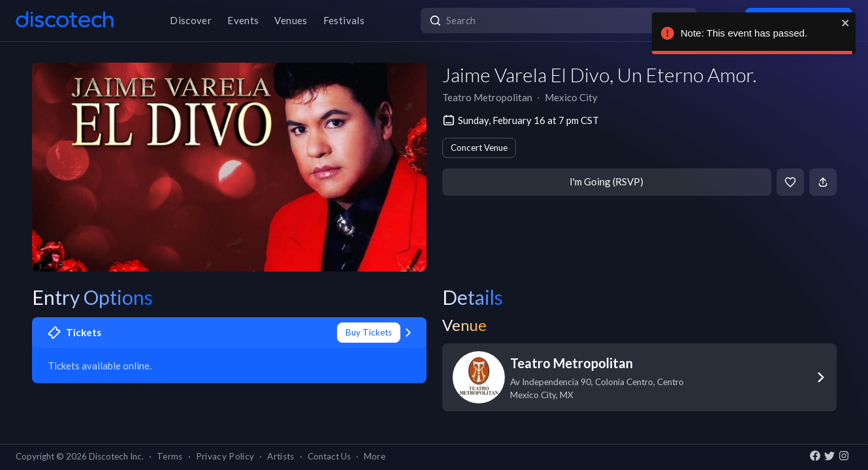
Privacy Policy (225, 456)
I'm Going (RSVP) (606, 181)
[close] (844, 23)
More (375, 456)
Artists (281, 456)
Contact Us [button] (329, 456)
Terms (170, 456)
